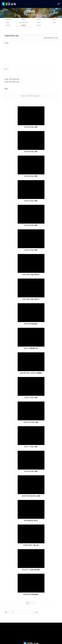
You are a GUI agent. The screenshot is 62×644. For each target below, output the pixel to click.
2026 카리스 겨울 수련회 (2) (31, 275)
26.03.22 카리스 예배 (31, 176)
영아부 (23, 20)
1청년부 (8, 25)
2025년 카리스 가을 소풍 (31, 545)
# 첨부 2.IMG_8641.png (12, 82)
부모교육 (39, 25)
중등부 (39, 23)
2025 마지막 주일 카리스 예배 (31, 496)
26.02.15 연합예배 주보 (31, 348)
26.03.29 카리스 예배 (31, 152)
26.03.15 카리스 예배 (31, 201)
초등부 (8, 23)
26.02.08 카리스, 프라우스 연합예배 (31, 373)
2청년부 (35, 15)
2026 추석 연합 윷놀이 (31, 324)
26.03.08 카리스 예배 (31, 225)
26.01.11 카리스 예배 (31, 447)
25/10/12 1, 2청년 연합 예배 (31, 570)
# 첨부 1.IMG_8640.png (12, 79)
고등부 (54, 23)
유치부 (39, 20)
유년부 (54, 20)
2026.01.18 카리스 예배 (31, 422)
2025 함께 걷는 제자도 (31, 521)
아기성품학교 (8, 20)
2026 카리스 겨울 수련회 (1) (31, 299)
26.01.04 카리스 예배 (31, 471)
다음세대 (27, 15)
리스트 (6, 69)
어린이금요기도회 (23, 23)
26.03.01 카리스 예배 (31, 250)
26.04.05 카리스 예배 (31, 127)
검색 (36, 612)
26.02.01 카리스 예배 (31, 398)
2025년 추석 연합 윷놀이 (31, 594)
